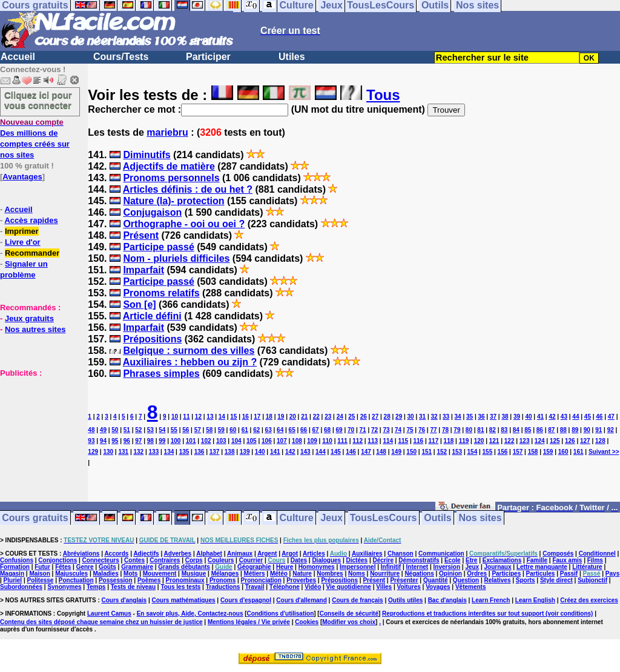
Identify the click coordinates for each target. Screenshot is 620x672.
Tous (383, 95)
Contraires (165, 560)
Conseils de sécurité (349, 614)
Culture (297, 518)
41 (540, 417)
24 (340, 417)
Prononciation (261, 580)
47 (611, 417)
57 (198, 430)
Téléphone (285, 587)
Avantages (22, 177)
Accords (116, 554)
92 (611, 430)
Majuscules (71, 574)
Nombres (330, 574)
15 (233, 417)
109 (312, 441)
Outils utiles (405, 600)
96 (127, 441)
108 (297, 441)
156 (503, 452)
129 (93, 452)
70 (351, 430)
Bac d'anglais (447, 600)
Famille (537, 560)
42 (552, 417)
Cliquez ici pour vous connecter (38, 100)
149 (396, 452)
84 (516, 430)
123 (525, 441)
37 (493, 417)
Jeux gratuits (29, 318)
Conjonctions (58, 560)
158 (533, 452)
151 (427, 452)
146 (351, 452)
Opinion (450, 574)
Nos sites (480, 518)
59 (221, 430)
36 (481, 417)
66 (304, 430)
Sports (526, 580)
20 (293, 417)
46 (599, 417)
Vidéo (313, 587)
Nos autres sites (35, 329)
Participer (208, 57)
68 (327, 430)
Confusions (17, 560)
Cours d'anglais (124, 600)
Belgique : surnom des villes (189, 351)
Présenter (404, 580)
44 (575, 417)
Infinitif (391, 567)
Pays (612, 574)
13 (210, 417)
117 (434, 441)
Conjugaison (152, 212)
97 (138, 441)
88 (563, 430)
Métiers (255, 574)
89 (575, 430)
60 (233, 430)
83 (504, 430)
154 (473, 452)
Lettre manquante (542, 567)
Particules (541, 574)
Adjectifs (146, 554)
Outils (437, 518)
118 (449, 441)
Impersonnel (358, 567)
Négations (419, 574)
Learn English (535, 600)
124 (540, 441)
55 (174, 430)
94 (103, 441)
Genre (85, 567)
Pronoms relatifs (161, 293)
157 (518, 452)
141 (275, 452)
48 (91, 430)
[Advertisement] (36, 439)
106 (267, 441)
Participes (506, 574)
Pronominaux (185, 580)
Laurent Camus (109, 614)
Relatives (498, 580)
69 (339, 430)
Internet (417, 567)
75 (410, 430)
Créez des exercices (589, 600)
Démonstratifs (419, 560)
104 (236, 441)
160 (563, 452)
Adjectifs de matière (169, 166)
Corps (194, 560)
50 (115, 430)
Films (595, 560)
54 (162, 430)
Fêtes (63, 567)
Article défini (152, 316)
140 (260, 452)
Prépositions (152, 339)
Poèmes (149, 580)
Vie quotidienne (349, 587)
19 (281, 417)
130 (108, 452)
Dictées (357, 560)
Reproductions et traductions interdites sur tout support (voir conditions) (487, 614)
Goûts (107, 567)
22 (316, 417)
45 (588, 417)
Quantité (436, 580)
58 (209, 430)
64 (280, 430)
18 (269, 417)
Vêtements (471, 587)
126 (570, 441)
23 (328, 417)
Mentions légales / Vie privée (249, 622)
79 (457, 430)
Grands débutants (184, 567)
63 (269, 430)
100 (176, 441)
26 (364, 417)
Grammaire (137, 567)
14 (222, 417)
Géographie (254, 567)
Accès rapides (31, 220)
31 (422, 417)
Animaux (240, 554)
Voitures (409, 587)
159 (548, 452)
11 (186, 417)
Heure (285, 567)
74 (398, 430)
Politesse (41, 580)
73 (386, 430)
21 (304, 417)
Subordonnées (21, 587)
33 (446, 417)
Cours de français (357, 600)
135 (184, 452)
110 (327, 441)
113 (373, 441)
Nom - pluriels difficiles (176, 258)
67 (316, 430)
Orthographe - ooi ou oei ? (184, 224)
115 (403, 441)
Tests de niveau (133, 587)
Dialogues (326, 560)
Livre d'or (23, 242)
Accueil (18, 57)
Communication (441, 554)
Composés (558, 554)
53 (150, 430)
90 (587, 430)
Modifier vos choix (349, 622)
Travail (255, 587)
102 (206, 441)
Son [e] (139, 304)
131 (123, 452)
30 (411, 417)
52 (138, 430)
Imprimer (22, 231)
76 (422, 430)
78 (445, 430)
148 (381, 452)
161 (579, 452)
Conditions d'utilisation (281, 614)
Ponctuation (76, 580)
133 (154, 452)
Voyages (438, 587)
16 (246, 417)
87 (551, 430)
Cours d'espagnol (246, 600)
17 (257, 417)
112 (358, 441)
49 (103, 430)
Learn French (491, 600)
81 (480, 430)
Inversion (447, 567)
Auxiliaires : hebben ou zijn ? (190, 362)
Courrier (251, 560)
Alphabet (209, 554)
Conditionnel (597, 554)
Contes (134, 560)
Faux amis (567, 560)
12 (198, 417)
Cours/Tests (121, 57)
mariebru (167, 132)
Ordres (477, 574)
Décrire (383, 560)
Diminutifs (147, 155)
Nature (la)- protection (173, 201)
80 (469, 430)
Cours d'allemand (302, 600)
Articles (314, 554)
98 (150, 441)
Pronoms (223, 580)
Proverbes (301, 580)
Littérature (587, 567)
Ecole (453, 560)
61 (245, 430)
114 (388, 441)
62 (256, 430)
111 (342, 441)
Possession (116, 580)
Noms (357, 574)
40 (528, 417)
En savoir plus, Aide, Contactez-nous (190, 614)
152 (442, 452)
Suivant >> (604, 452)
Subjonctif (592, 580)
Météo (279, 574)
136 (200, 452)
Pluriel (13, 580)
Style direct (556, 580)
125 (555, 441)
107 (282, 441)
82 (493, 430)
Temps (96, 587)
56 (186, 430)
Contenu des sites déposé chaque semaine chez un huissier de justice (101, 622)
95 (115, 441)
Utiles (292, 57)
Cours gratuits (35, 518)
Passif (569, 574)
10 (175, 417)
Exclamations (502, 560)
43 (564, 417)
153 (457, 452)
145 (336, 452)
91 (599, 430)
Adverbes (178, 554)
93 (91, 441)
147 (366, 452)
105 (252, 441)
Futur (42, 567)
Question (466, 580)
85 (528, 430)
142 (290, 452)
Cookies (307, 622)
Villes (384, 587)
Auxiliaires (367, 554)
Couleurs (221, 560)
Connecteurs (101, 560)
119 (464, 441)
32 (434, 417)
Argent (267, 554)
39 (517, 417)
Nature (302, 574)
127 (585, 441)
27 (375, 417)
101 (191, 441)
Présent (141, 235)
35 (470, 417)
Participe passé (158, 247)
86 (540, 430)
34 (458, 417)
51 (127, 430)
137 (215, 452)
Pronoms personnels (171, 178)
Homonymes (317, 567)
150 (411, 452)
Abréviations (81, 554)
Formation (15, 567)
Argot (290, 554)
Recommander (32, 253)
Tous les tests (180, 587)
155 (488, 452)
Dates (299, 560)
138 (230, 452)
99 (162, 441)
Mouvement (160, 574)
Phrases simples (161, 374)
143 (305, 452)
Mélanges (225, 574)
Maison (39, 574)
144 (321, 452)
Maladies (105, 574)
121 (494, 441)
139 (245, 452)
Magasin (12, 574)
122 (510, 441)
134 (169, 452)
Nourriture (385, 574)
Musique (194, 574)
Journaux (498, 567)
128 (600, 441)
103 (221, 441)
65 (292, 430)
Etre (471, 560)
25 (351, 417)
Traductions (223, 587)
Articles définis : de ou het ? (188, 189)
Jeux (331, 518)
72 (374, 430)
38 (505, 417)
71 (362, 430)
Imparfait (143, 270)
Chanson (401, 554)
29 (399, 417)
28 (387, 417)
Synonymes (64, 587)
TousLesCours (384, 518)
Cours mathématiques (184, 600)
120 (479, 441)
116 (418, 441)
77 (433, 430)
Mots (130, 574)
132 (138, 452)
